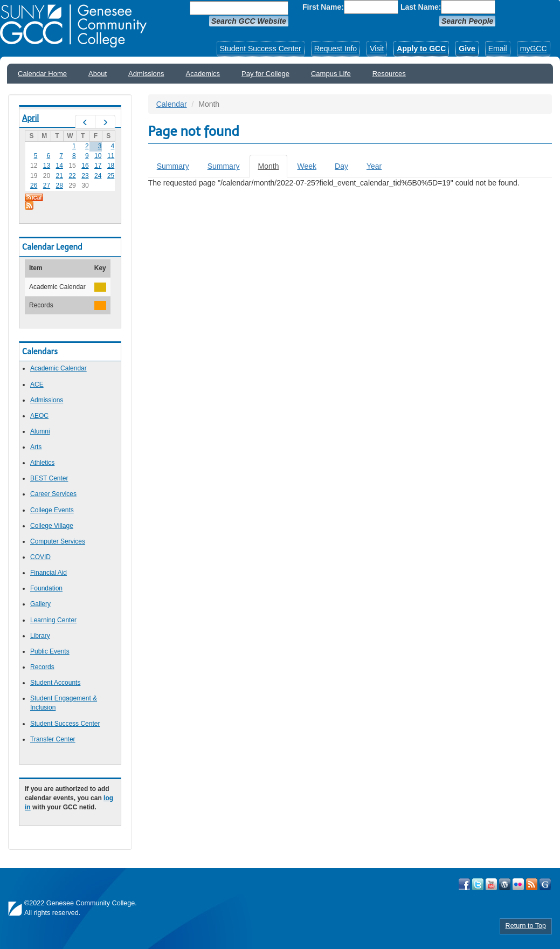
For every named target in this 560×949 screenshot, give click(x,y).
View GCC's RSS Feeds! (532, 884)
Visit (377, 49)
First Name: (323, 7)
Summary (173, 166)
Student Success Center (261, 49)
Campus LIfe (331, 74)
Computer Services (58, 541)
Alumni (40, 431)
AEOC (39, 416)
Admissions (146, 74)
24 (98, 176)
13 (47, 166)
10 (98, 156)
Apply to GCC (421, 49)
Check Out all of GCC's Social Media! (545, 884)
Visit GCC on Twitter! (478, 884)
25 (111, 176)
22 (72, 176)
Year (374, 166)
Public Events (50, 651)
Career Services (53, 494)
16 (85, 166)
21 (60, 176)
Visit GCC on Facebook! (464, 884)
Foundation (46, 588)
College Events (52, 510)
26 (34, 185)
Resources (389, 74)
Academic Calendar (58, 368)
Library (40, 636)
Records (42, 667)
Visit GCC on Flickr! (518, 884)
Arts (36, 447)
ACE (37, 384)
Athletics (42, 463)
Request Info (336, 49)
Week (307, 166)
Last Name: (421, 7)
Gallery (40, 604)
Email (498, 49)
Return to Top (526, 926)
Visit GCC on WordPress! (505, 884)
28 (60, 185)
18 (111, 166)
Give (467, 49)
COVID (40, 557)
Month (273, 169)
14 (60, 166)
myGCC (534, 49)
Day (341, 166)
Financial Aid (49, 573)
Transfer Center (53, 739)
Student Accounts (55, 683)
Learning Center (53, 620)
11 (111, 156)
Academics (203, 74)
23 (85, 176)
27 (47, 185)
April (30, 118)
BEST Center (49, 478)
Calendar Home (42, 74)
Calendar (172, 104)
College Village (52, 526)
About (98, 74)
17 (98, 166)
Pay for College (265, 74)
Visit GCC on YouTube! (491, 884)
